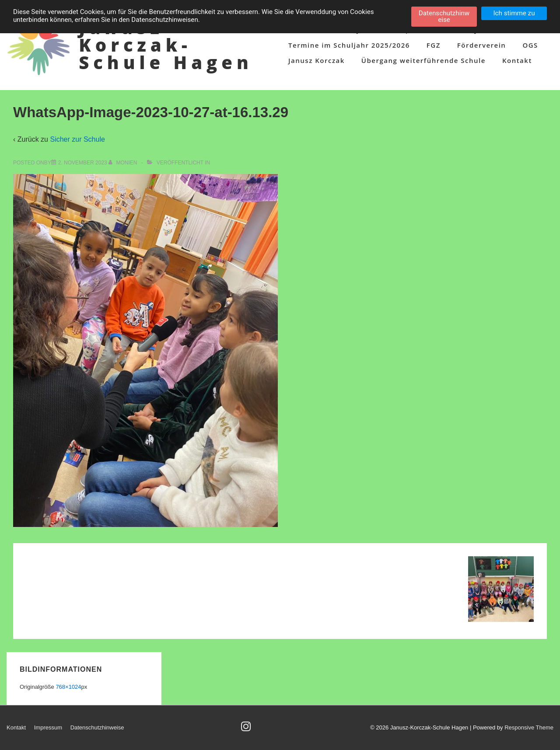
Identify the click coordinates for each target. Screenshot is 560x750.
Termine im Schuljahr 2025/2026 (349, 45)
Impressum (48, 727)
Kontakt (517, 60)
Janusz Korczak (317, 60)
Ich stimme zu (514, 13)
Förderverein (482, 45)
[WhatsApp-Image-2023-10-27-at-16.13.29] (83, 163)
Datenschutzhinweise (97, 727)
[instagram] (247, 729)
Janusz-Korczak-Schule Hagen (166, 45)
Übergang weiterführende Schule (423, 60)
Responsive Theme (529, 727)
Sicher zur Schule (77, 139)
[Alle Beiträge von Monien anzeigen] (124, 163)
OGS (530, 45)
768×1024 (68, 687)
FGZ (434, 45)
